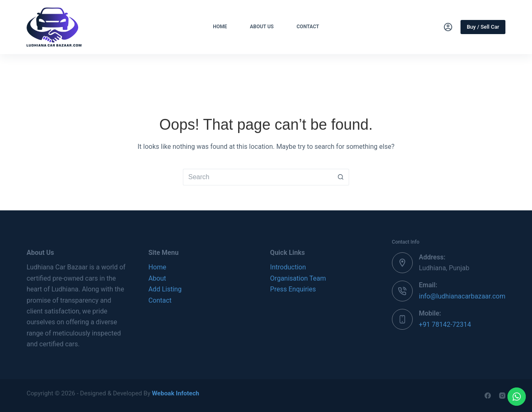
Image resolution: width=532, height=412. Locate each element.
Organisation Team (298, 278)
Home (157, 267)
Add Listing (165, 289)
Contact (160, 300)
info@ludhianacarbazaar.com (462, 296)
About (157, 278)
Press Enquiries (293, 289)
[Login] (448, 27)
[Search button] (341, 177)
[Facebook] (488, 396)
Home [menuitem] (220, 27)
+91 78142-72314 (445, 324)
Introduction (288, 267)
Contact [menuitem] (308, 27)
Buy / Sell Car (483, 27)
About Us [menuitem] (262, 27)
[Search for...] (258, 177)
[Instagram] (502, 396)
